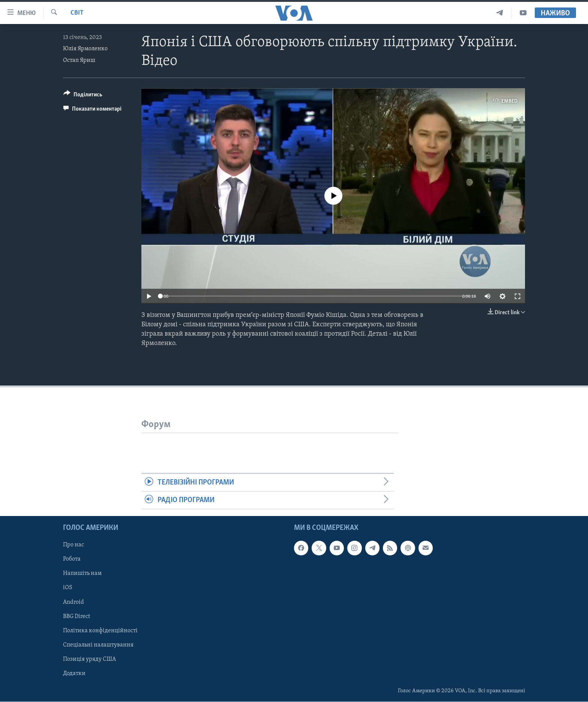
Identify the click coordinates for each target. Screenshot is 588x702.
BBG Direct (76, 616)
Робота (72, 559)
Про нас (73, 545)
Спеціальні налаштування (98, 645)
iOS (68, 588)
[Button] (83, 96)
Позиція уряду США (89, 659)
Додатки (74, 673)
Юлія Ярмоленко (85, 49)
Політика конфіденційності (100, 631)
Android (73, 602)
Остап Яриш (79, 60)
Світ (77, 13)
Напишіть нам (82, 574)
